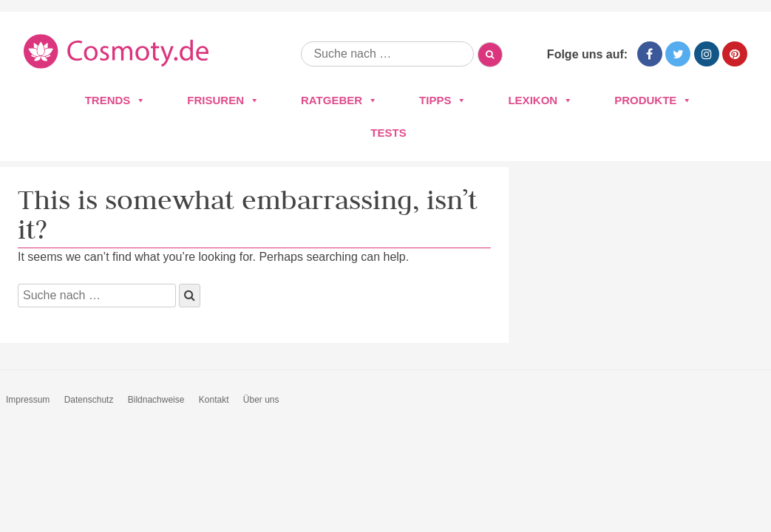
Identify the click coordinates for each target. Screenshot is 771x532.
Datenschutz (89, 400)
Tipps (443, 100)
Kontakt (214, 400)
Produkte (653, 100)
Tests (388, 133)
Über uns (261, 400)
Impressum (28, 400)
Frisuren (223, 100)
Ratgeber (339, 100)
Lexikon (540, 100)
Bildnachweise (156, 400)
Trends (116, 100)
